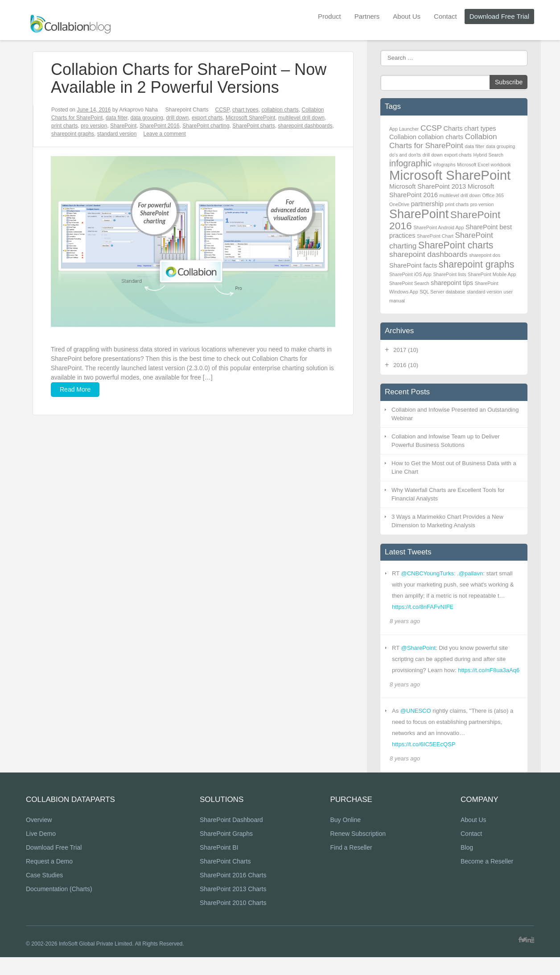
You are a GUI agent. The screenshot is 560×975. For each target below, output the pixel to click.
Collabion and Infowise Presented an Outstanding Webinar (455, 414)
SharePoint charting (206, 126)
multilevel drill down (301, 118)
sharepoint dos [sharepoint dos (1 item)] (485, 255)
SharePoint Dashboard (231, 838)
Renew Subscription (358, 852)
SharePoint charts (253, 126)
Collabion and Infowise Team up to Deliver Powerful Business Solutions (446, 441)
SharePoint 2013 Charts (233, 907)
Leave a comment (164, 134)
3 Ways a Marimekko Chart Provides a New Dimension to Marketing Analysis (447, 521)
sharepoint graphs (73, 134)
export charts (207, 118)
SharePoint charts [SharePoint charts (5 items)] (456, 245)
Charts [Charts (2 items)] (453, 128)
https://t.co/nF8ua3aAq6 (489, 670)
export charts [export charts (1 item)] (458, 155)
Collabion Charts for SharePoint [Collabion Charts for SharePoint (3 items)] (443, 141)
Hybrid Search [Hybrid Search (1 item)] (489, 155)
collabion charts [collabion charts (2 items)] (441, 137)
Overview (39, 838)
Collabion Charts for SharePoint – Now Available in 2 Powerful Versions (189, 78)
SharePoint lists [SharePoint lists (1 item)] (449, 274)
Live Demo (41, 852)
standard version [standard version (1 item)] (484, 292)
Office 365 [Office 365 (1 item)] (493, 195)
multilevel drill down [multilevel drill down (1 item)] (460, 195)
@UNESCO (416, 711)
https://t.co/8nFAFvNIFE (423, 607)
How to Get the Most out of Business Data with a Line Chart (454, 468)
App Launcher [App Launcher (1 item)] (404, 129)
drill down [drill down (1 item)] (433, 155)
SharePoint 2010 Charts (233, 921)
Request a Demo (49, 880)
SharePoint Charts (225, 880)
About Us (407, 16)
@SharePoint (418, 648)
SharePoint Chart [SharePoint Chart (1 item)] (435, 236)
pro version (94, 126)
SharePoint (123, 126)
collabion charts (280, 110)
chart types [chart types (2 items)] (480, 128)
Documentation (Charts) (59, 907)
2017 (406, 350)
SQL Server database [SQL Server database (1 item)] (442, 292)
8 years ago (405, 621)
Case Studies (44, 893)
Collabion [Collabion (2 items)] (403, 137)
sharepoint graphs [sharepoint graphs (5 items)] (477, 264)
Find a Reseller (351, 866)
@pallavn (471, 573)
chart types (245, 110)
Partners (367, 16)
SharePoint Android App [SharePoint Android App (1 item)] (439, 227)
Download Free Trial (499, 16)
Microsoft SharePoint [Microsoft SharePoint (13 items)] (450, 175)
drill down (178, 118)
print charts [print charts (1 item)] (457, 204)
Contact (445, 16)
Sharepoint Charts (187, 110)
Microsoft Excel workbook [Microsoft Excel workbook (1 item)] (484, 165)
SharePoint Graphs (226, 852)
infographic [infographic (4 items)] (410, 163)
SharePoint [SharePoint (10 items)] (419, 214)
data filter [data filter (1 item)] (475, 146)
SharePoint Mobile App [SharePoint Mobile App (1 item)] (492, 274)
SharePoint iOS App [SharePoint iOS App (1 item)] (410, 274)
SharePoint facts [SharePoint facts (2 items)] (413, 265)
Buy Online (345, 838)
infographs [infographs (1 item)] (445, 165)
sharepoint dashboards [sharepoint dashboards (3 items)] (428, 254)
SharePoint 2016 (159, 126)
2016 (406, 365)
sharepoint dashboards (305, 126)
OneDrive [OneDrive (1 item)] (399, 204)
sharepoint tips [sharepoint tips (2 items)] (452, 283)
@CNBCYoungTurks (427, 573)
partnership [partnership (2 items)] (427, 204)
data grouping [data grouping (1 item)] (500, 146)
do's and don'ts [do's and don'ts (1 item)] (405, 155)
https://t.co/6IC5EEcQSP (424, 744)
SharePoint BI (219, 866)
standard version (117, 134)
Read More (75, 389)
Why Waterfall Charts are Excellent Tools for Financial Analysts (448, 494)
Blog (467, 866)
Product (329, 16)
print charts (64, 126)
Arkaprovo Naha (138, 110)
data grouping (146, 118)
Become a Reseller (487, 880)
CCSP (222, 110)
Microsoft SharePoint (250, 118)
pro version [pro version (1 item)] (482, 204)
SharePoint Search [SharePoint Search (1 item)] (409, 283)
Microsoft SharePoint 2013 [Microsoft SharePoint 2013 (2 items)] (428, 186)
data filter (117, 118)
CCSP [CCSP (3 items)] (431, 128)
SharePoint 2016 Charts (233, 893)
